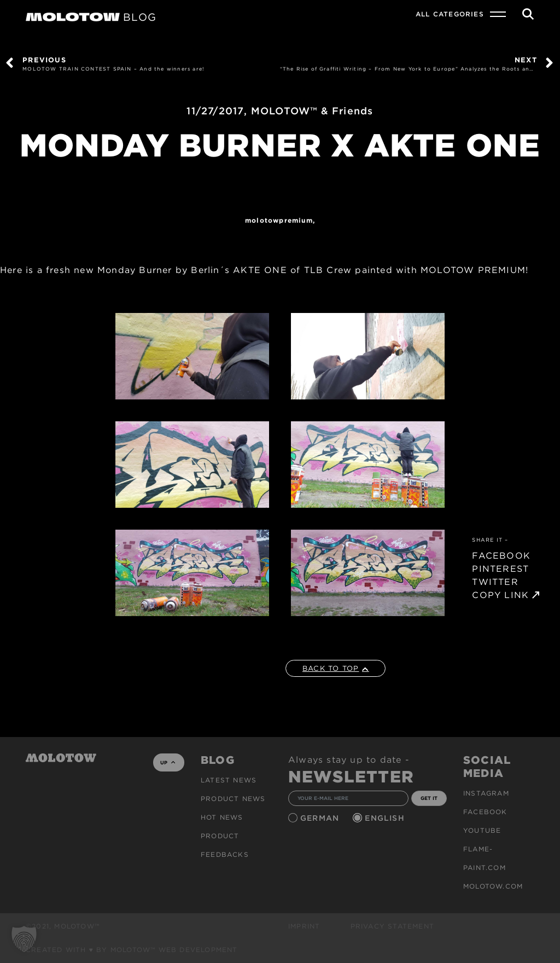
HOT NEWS (222, 817)
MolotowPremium (279, 220)
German (321, 818)
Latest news (229, 780)
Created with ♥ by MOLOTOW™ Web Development (132, 950)
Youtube (482, 830)
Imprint (304, 926)
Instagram (486, 793)
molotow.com (493, 886)
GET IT (429, 798)
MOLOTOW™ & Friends (312, 111)
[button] (24, 939)
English (386, 818)
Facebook (485, 812)
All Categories (450, 14)
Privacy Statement (392, 926)
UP (168, 762)
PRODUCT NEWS (233, 799)
